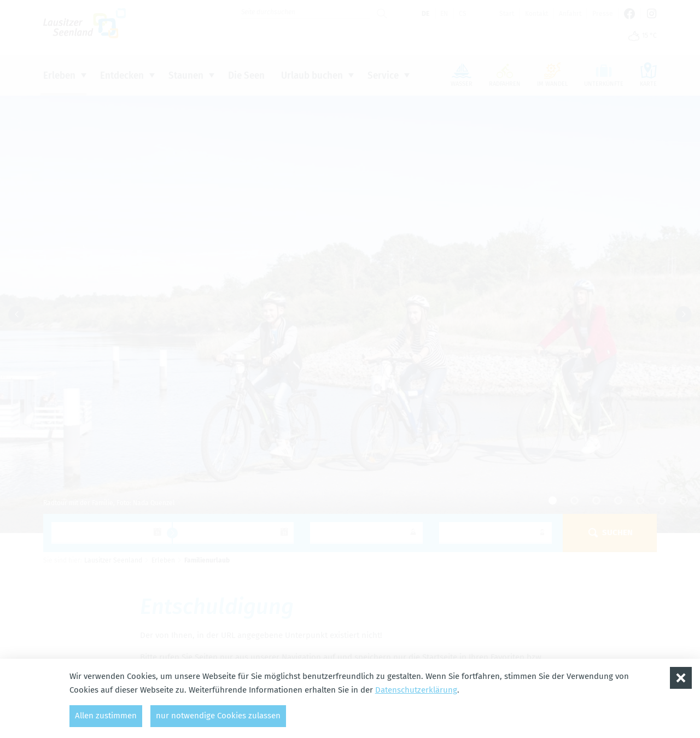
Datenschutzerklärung (416, 690)
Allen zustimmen (106, 716)
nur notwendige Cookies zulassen (218, 716)
